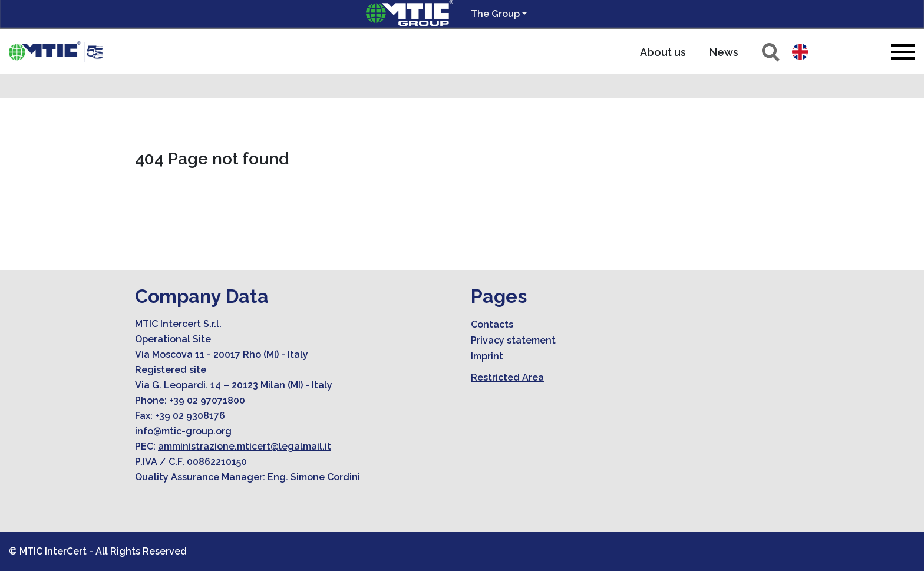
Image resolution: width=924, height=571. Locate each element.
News (724, 52)
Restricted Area (507, 377)
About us (663, 52)
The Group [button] (495, 14)
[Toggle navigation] (903, 52)
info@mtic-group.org (183, 431)
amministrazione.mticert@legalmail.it (245, 446)
